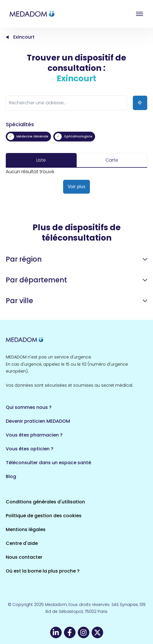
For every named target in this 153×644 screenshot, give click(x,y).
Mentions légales (26, 529)
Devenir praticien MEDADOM (38, 421)
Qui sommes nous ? (29, 407)
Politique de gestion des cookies (44, 516)
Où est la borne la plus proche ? (43, 571)
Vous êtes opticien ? (30, 449)
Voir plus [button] (76, 187)
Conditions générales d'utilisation (45, 502)
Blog (11, 476)
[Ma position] (140, 103)
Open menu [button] (139, 14)
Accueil (7, 37)
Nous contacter (24, 557)
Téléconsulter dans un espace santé (48, 463)
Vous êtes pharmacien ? (34, 435)
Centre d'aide (22, 543)
